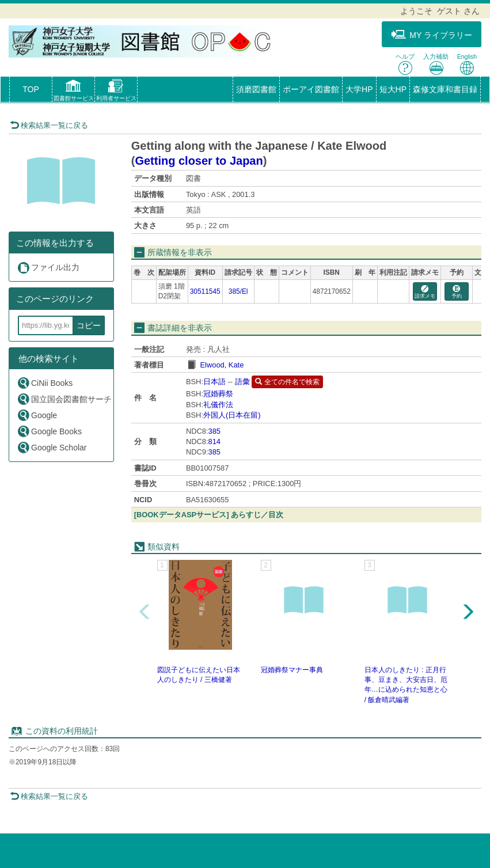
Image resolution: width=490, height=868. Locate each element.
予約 (457, 292)
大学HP (359, 89)
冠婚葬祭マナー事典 (292, 670)
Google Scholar (52, 447)
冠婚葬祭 (218, 394)
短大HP (393, 89)
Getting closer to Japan (199, 161)
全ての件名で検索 (287, 382)
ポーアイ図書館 (311, 89)
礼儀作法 (218, 405)
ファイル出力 (48, 268)
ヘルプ (405, 64)
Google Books (49, 431)
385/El (238, 291)
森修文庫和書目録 (445, 89)
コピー (89, 325)
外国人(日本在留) (232, 415)
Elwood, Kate (222, 365)
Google (37, 415)
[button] (73, 92)
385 (214, 431)
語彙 (242, 382)
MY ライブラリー (432, 35)
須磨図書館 (256, 89)
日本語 (214, 382)
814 (214, 441)
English (467, 64)
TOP (31, 89)
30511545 (205, 291)
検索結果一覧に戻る (49, 125)
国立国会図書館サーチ (64, 399)
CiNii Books (45, 383)
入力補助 (436, 64)
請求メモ (425, 292)
